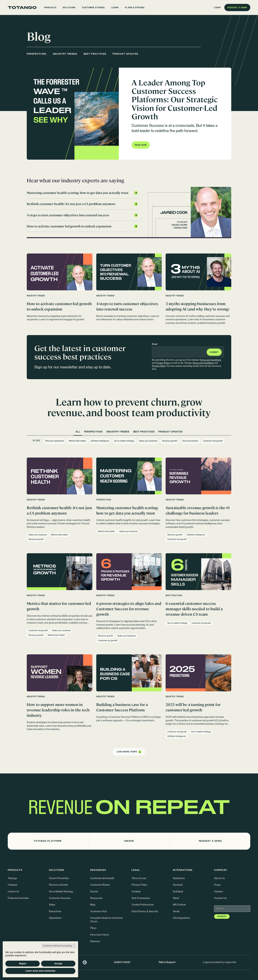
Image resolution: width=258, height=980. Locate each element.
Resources (96, 898)
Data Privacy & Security (145, 911)
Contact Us (220, 898)
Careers (219, 892)
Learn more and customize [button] (40, 971)
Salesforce (179, 878)
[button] (50, 8)
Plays (93, 928)
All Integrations (181, 918)
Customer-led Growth (102, 878)
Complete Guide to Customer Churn (107, 920)
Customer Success (60, 898)
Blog (93, 905)
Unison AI (13, 892)
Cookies (136, 892)
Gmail (176, 911)
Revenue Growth (58, 885)
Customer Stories (100, 885)
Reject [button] (23, 964)
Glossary (95, 941)
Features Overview (18, 898)
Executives (55, 911)
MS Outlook (179, 905)
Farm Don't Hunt (100, 935)
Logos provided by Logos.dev (220, 962)
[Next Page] (129, 752)
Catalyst (12, 885)
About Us (219, 878)
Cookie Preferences (143, 905)
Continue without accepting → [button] (59, 946)
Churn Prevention (59, 878)
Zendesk (178, 885)
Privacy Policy (163, 363)
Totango (12, 878)
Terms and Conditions (210, 360)
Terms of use (139, 878)
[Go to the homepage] (22, 8)
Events (94, 892)
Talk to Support (167, 962)
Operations (55, 918)
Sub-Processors (141, 898)
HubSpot (178, 892)
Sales (52, 905)
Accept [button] (58, 964)
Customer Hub (99, 911)
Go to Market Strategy (61, 892)
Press (217, 885)
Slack (176, 898)
